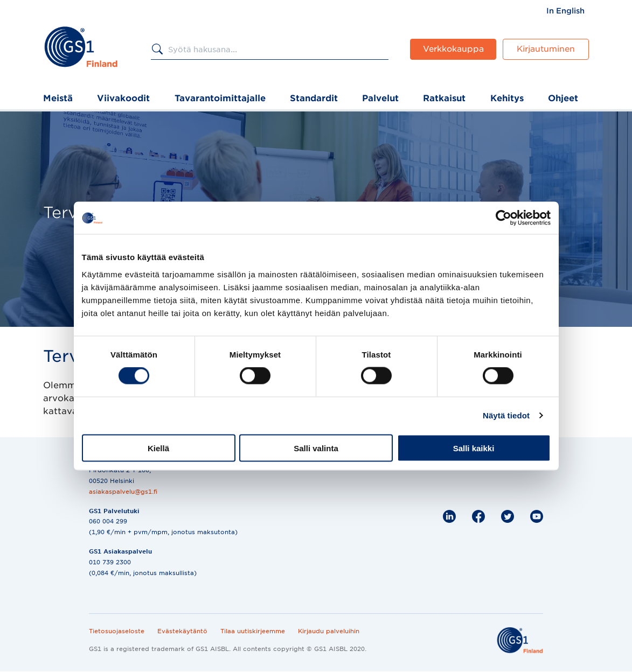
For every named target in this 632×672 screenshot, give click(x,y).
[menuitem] (565, 11)
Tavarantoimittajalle (220, 98)
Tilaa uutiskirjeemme (253, 631)
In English (565, 11)
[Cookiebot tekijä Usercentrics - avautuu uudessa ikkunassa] (503, 218)
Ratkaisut (444, 98)
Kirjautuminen (546, 49)
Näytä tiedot (506, 415)
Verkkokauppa (453, 49)
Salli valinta (316, 448)
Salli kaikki (474, 448)
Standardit (314, 98)
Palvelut (380, 98)
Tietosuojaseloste (117, 631)
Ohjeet (563, 98)
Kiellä (158, 448)
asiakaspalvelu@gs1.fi (123, 492)
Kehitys (507, 98)
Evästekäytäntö (182, 631)
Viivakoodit (123, 98)
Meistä (58, 98)
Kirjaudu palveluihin (329, 631)
